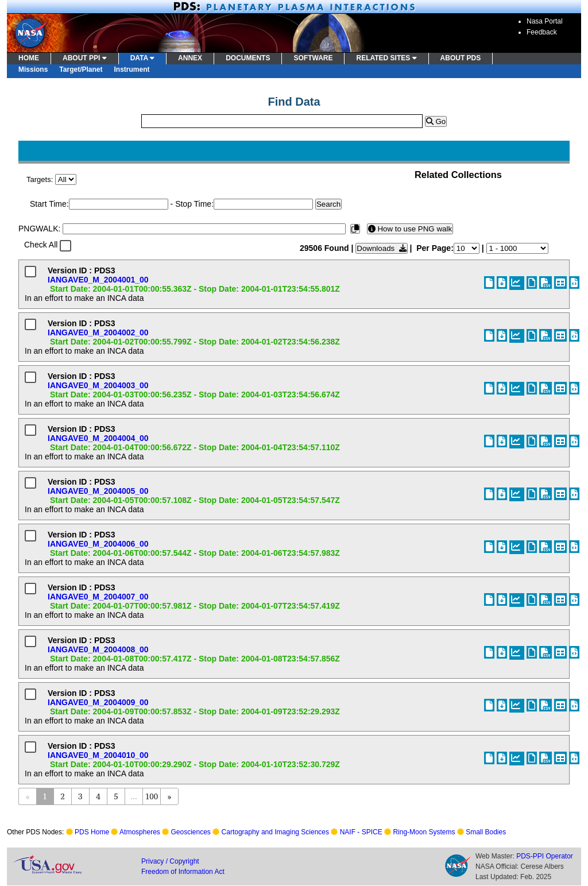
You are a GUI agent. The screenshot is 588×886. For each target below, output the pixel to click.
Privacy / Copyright (170, 861)
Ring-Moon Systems (424, 832)
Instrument (132, 69)
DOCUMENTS (248, 58)
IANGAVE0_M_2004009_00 (98, 702)
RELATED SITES (386, 58)
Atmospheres (140, 832)
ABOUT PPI (85, 58)
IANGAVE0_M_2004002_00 (98, 332)
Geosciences (191, 832)
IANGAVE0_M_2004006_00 (98, 544)
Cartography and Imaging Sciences (275, 832)
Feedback (542, 32)
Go (436, 121)
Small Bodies (486, 832)
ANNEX (190, 58)
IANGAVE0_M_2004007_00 (98, 597)
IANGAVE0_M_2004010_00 (98, 755)
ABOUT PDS (461, 58)
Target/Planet (81, 69)
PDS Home (92, 832)
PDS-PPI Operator (545, 856)
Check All (41, 245)
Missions (33, 69)
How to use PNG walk (410, 229)
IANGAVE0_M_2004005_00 (98, 491)
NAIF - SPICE (361, 832)
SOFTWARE (313, 58)
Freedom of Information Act (183, 872)
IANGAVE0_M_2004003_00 (98, 385)
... (134, 796)
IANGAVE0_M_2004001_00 (98, 280)
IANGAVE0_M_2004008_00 (98, 649)
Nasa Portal (545, 21)
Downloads (381, 248)
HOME (29, 58)
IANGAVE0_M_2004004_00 (98, 438)
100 (152, 796)
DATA (142, 58)
